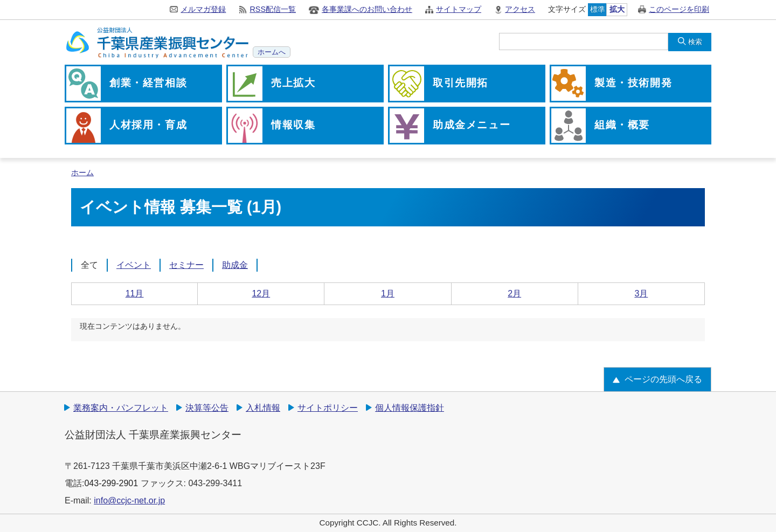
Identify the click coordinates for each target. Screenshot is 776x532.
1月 (388, 293)
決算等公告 (207, 408)
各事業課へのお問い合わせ (367, 9)
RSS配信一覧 (273, 9)
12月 (261, 293)
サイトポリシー (328, 408)
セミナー (186, 265)
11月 (135, 293)
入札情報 (263, 408)
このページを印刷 (679, 9)
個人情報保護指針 (410, 408)
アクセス (520, 9)
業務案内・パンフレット (121, 408)
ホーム (82, 173)
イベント (134, 265)
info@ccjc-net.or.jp (129, 500)
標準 (598, 9)
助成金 (235, 265)
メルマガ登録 (203, 9)
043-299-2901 (111, 483)
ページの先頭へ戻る (663, 379)
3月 (641, 293)
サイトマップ (459, 9)
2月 (514, 293)
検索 (695, 42)
